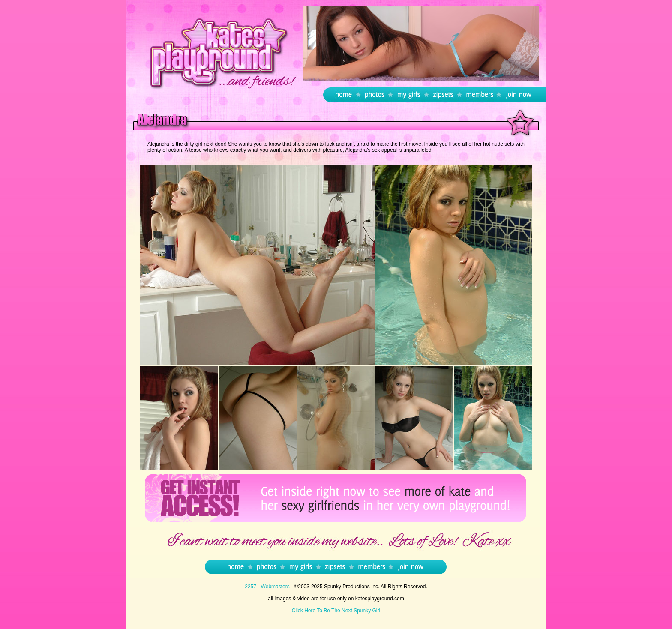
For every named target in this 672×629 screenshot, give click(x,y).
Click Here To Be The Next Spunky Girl (336, 611)
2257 (250, 587)
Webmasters (275, 587)
